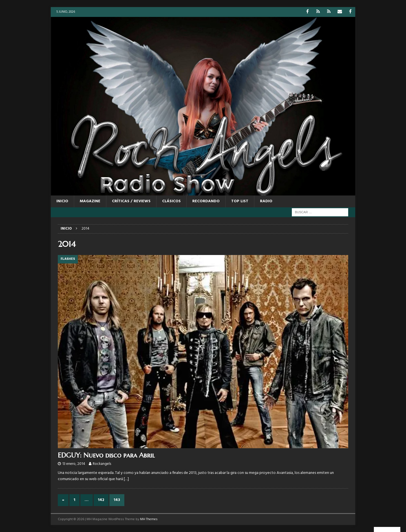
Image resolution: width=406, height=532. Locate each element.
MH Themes (149, 519)
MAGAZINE (90, 201)
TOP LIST (240, 201)
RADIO (266, 201)
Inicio (62, 201)
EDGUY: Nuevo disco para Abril (106, 455)
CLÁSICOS (171, 201)
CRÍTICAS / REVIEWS (131, 201)
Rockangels (102, 464)
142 (101, 500)
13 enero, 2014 (74, 464)
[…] (126, 479)
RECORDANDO (206, 201)
